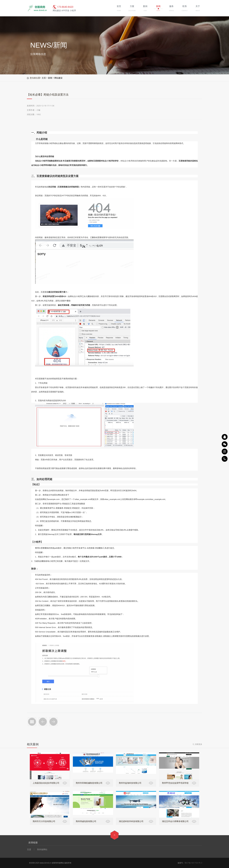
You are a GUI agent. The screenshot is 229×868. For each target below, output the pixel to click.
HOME (119, 11)
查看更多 (199, 744)
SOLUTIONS (132, 11)
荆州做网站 (42, 849)
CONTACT (185, 11)
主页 (44, 78)
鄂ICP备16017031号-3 (193, 863)
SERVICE (171, 11)
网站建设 (58, 78)
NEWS (158, 11)
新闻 (50, 78)
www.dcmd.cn (45, 863)
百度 (29, 849)
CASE (145, 11)
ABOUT (198, 11)
